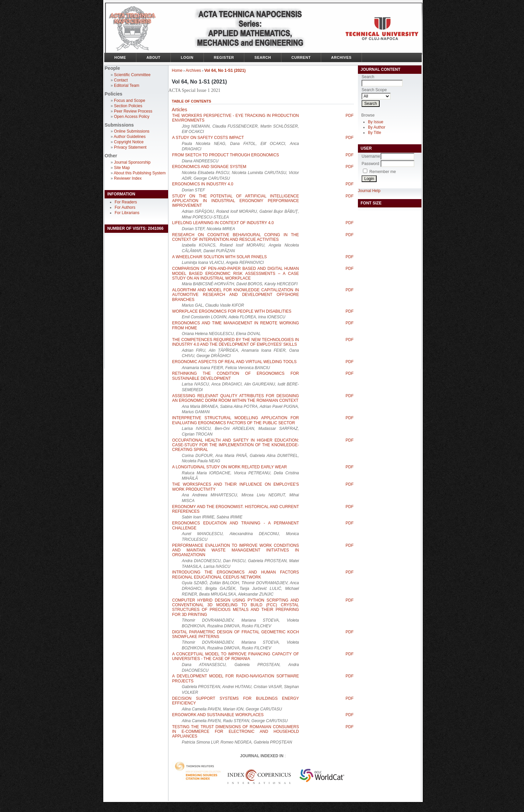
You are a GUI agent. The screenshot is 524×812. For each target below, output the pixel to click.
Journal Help (369, 191)
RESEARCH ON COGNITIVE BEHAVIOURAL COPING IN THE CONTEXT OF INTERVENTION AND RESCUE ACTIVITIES (236, 237)
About (153, 57)
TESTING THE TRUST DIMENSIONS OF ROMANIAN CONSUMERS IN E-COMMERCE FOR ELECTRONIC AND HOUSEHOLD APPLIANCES (236, 732)
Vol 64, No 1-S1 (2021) (225, 70)
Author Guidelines (129, 137)
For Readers (126, 202)
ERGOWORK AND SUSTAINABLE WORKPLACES (218, 715)
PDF (350, 116)
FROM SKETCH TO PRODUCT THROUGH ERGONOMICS (226, 155)
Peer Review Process (133, 111)
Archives (341, 57)
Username (371, 156)
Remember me (382, 172)
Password (370, 164)
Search (263, 57)
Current (301, 57)
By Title (374, 133)
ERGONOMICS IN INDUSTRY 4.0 (203, 184)
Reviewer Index (128, 178)
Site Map (122, 168)
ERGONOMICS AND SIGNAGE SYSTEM (209, 167)
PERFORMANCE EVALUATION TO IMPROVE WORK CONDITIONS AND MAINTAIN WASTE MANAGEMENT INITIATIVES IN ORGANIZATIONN (236, 550)
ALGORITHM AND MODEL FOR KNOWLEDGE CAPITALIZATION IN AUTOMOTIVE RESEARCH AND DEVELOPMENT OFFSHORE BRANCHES (236, 295)
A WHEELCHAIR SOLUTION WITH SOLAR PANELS (219, 257)
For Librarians (127, 213)
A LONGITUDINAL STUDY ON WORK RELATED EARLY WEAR (229, 467)
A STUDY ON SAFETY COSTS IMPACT (208, 138)
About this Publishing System (140, 173)
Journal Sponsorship (132, 162)
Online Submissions (132, 131)
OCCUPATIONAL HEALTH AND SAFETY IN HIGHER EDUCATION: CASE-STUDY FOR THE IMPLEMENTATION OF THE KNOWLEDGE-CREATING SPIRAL (236, 445)
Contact (121, 80)
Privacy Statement (130, 147)
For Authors (125, 207)
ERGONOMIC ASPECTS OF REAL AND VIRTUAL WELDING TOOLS (234, 362)
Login (187, 57)
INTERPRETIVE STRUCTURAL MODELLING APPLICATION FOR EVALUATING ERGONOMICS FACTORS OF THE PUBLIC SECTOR (236, 420)
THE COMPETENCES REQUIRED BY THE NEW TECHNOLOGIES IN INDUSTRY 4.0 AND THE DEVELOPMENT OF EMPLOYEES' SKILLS (236, 342)
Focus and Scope (129, 101)
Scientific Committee (132, 75)
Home (120, 57)
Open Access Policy (132, 117)
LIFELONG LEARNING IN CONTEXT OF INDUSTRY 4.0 (223, 223)
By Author (377, 127)
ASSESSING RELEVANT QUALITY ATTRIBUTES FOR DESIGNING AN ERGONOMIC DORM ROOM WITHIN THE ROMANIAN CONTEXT (236, 398)
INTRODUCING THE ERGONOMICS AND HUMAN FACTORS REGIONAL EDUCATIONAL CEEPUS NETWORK (236, 575)
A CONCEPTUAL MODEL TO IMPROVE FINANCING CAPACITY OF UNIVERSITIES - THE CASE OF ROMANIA (236, 656)
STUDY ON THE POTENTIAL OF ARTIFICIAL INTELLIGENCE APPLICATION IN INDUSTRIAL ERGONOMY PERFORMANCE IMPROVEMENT (236, 201)
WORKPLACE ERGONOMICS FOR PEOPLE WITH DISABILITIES (232, 311)
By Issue (376, 122)
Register (224, 57)
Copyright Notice (129, 142)
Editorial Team (127, 86)
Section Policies (128, 106)
